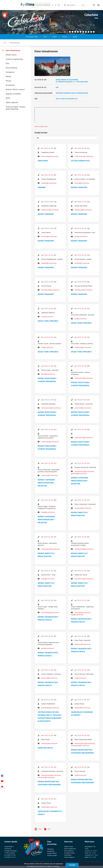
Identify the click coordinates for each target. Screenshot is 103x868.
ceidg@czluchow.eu (48, 512)
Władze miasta (11, 55)
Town (47, 38)
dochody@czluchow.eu (49, 236)
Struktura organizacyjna (14, 59)
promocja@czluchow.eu (49, 678)
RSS (98, 5)
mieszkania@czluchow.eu (46, 777)
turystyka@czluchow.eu (83, 612)
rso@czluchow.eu (47, 347)
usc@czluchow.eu (47, 317)
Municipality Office (32, 38)
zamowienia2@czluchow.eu (51, 549)
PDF (49, 829)
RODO (8, 98)
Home (5, 43)
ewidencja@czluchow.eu (83, 347)
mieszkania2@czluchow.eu (80, 746)
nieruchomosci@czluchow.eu (84, 471)
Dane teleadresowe (13, 50)
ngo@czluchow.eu (77, 615)
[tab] (67, 32)
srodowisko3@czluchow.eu (84, 438)
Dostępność (10, 72)
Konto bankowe (12, 68)
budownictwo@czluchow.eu (84, 579)
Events (75, 37)
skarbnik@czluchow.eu (49, 183)
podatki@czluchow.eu (82, 263)
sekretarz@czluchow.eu (83, 644)
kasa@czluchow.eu (81, 236)
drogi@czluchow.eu (48, 579)
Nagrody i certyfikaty (13, 94)
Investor (66, 38)
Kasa (7, 63)
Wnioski (8, 76)
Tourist (56, 38)
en (85, 5)
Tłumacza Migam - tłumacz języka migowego (15, 108)
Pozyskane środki (69, 853)
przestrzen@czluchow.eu (83, 408)
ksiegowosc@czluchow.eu (50, 210)
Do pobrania (10, 85)
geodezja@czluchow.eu (79, 473)
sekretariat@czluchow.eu (50, 156)
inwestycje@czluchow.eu (83, 508)
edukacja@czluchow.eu (82, 708)
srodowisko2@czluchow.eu (84, 378)
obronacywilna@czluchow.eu (51, 408)
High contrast (70, 5)
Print (40, 829)
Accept (72, 865)
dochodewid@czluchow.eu (50, 290)
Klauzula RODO (52, 853)
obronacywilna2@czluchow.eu (85, 743)
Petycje (8, 81)
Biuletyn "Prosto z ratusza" (15, 89)
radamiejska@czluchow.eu (50, 612)
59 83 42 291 (49, 148)
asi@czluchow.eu (80, 678)
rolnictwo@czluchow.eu (49, 475)
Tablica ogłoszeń (12, 102)
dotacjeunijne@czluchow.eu (84, 549)
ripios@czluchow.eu (48, 374)
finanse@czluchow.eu (82, 183)
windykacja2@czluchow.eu (84, 290)
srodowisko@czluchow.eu (50, 442)
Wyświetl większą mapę (41, 126)
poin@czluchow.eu (48, 648)
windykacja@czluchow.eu (83, 210)
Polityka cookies (52, 855)
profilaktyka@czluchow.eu (50, 708)
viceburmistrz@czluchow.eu (84, 156)
